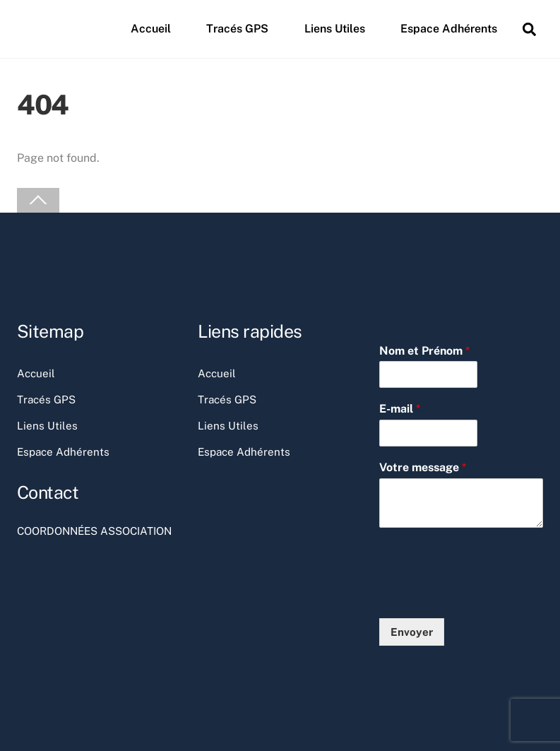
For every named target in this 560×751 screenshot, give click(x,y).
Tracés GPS (237, 29)
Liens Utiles (335, 29)
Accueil (151, 29)
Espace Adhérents (449, 29)
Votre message (423, 467)
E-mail (400, 409)
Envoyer (412, 632)
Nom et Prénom (424, 351)
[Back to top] (38, 200)
